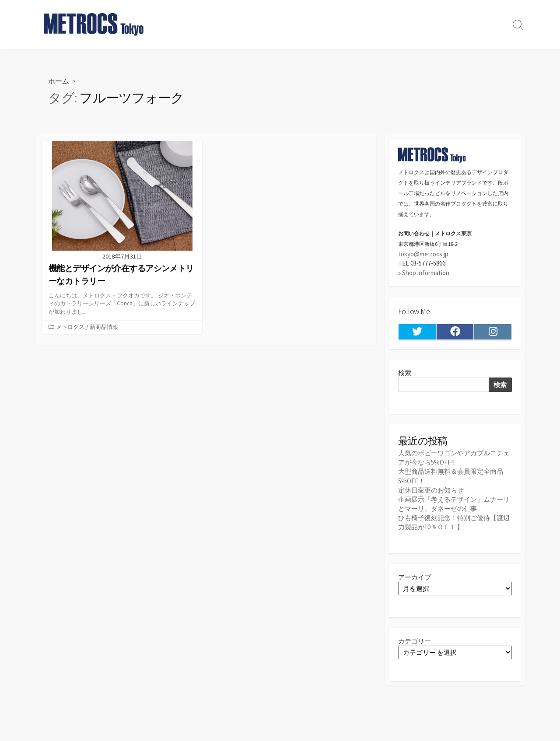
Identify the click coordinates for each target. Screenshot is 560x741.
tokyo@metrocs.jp (423, 254)
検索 (405, 373)
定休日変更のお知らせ (431, 490)
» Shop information (424, 273)
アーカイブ (415, 577)
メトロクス (70, 327)
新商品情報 (104, 327)
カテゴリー (415, 641)
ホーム (59, 81)
